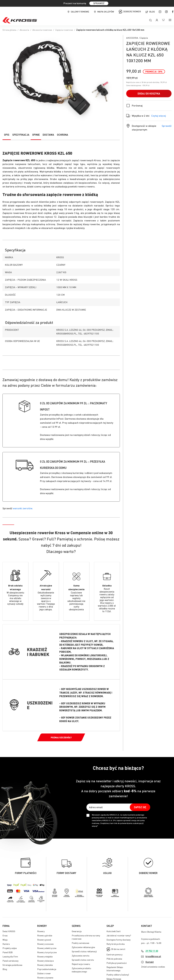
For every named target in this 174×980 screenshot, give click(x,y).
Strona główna (9, 30)
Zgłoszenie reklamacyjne (83, 947)
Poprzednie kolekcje (47, 969)
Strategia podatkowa (12, 965)
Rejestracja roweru (81, 964)
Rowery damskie (45, 965)
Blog (152, 12)
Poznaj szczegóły (61, 737)
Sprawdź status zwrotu (83, 960)
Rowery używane (45, 978)
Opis (7, 135)
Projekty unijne (10, 948)
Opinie (36, 135)
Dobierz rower (132, 11)
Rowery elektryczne (47, 948)
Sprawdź (167, 126)
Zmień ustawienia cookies (153, 967)
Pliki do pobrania (114, 959)
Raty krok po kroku (116, 944)
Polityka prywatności (117, 963)
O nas (5, 935)
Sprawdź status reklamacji (84, 951)
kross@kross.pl (153, 956)
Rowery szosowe (45, 944)
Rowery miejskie (45, 956)
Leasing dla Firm (10, 956)
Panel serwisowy (11, 961)
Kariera (6, 944)
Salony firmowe (80, 12)
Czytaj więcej (159, 116)
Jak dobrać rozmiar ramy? (119, 935)
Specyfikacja (21, 135)
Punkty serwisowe (80, 943)
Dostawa (48, 135)
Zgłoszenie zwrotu (81, 956)
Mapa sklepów (106, 12)
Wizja (5, 940)
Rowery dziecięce (45, 961)
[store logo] (20, 20)
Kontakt (150, 962)
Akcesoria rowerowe (42, 30)
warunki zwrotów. (23, 508)
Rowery (41, 931)
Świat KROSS (9, 931)
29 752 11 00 (152, 951)
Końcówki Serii (113, 931)
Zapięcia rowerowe (64, 30)
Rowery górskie (45, 935)
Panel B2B (8, 952)
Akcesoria (24, 30)
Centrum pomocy (114, 954)
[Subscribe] (140, 807)
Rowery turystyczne (47, 952)
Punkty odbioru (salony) (118, 975)
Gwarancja (77, 931)
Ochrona (62, 135)
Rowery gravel (44, 940)
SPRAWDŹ (99, 3)
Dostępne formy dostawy (119, 940)
